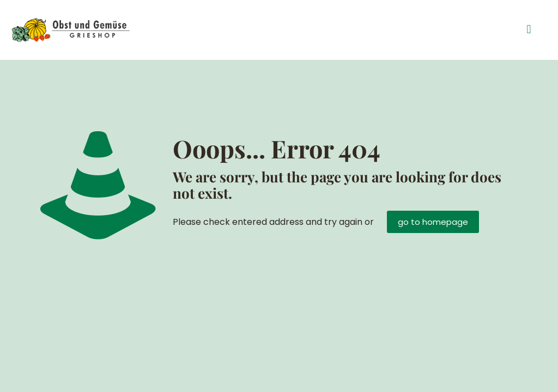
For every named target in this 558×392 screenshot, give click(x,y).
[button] (529, 30)
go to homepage (433, 222)
